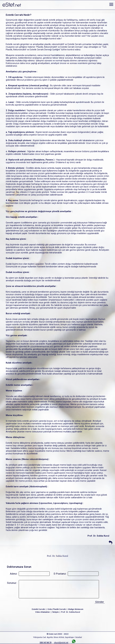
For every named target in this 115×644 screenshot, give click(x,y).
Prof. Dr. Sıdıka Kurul (57, 556)
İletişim (55, 612)
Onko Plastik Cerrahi (57, 609)
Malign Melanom (76, 609)
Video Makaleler (43, 612)
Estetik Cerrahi (38, 609)
